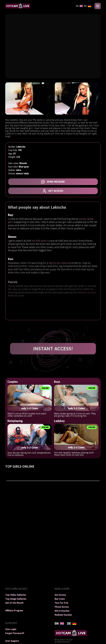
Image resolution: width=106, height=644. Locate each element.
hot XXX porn (39, 244)
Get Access (60, 595)
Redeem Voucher (63, 615)
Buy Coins (60, 599)
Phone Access (62, 607)
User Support (12, 641)
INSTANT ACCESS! (53, 349)
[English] (79, 6)
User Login (11, 629)
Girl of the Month (14, 603)
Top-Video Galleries (16, 595)
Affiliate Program (14, 611)
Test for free (61, 603)
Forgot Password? (15, 633)
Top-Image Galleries (16, 599)
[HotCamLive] (18, 6)
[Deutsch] (88, 6)
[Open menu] (98, 6)
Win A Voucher (62, 611)
